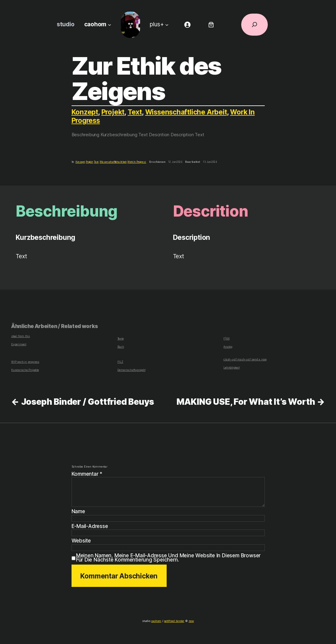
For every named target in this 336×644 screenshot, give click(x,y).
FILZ (120, 362)
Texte (121, 338)
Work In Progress (137, 162)
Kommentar (87, 474)
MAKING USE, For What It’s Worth (245, 402)
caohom (157, 621)
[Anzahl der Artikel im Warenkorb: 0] (211, 25)
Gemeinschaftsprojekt (131, 370)
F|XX (226, 338)
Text (136, 112)
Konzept (85, 112)
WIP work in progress (24, 362)
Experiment (18, 344)
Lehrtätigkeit (231, 367)
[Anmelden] (187, 25)
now (189, 621)
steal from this (20, 336)
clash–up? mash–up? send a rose (244, 359)
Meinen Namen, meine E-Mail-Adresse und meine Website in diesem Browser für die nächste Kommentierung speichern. (169, 558)
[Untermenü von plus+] (167, 25)
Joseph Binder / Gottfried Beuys (87, 402)
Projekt (114, 112)
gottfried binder (174, 621)
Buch (121, 347)
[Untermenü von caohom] (109, 25)
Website (81, 541)
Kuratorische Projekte (24, 370)
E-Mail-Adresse (90, 526)
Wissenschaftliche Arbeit (188, 112)
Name (79, 512)
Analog (228, 347)
